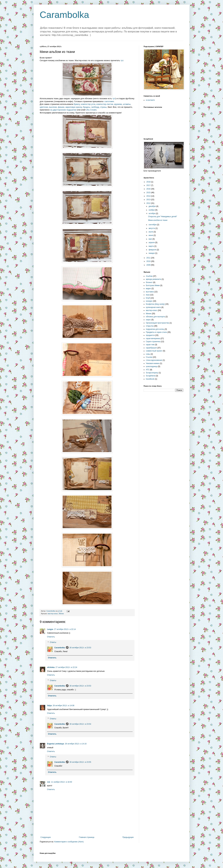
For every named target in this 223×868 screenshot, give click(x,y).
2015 (149, 193)
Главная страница (87, 837)
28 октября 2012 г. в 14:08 (64, 706)
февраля (153, 250)
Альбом (149, 276)
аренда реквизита (154, 279)
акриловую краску (74, 107)
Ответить (51, 637)
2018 (149, 182)
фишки (61, 107)
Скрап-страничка (153, 342)
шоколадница (152, 366)
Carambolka (64, 15)
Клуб (148, 298)
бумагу (77, 104)
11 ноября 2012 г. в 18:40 (61, 782)
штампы (127, 104)
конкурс (149, 301)
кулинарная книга (153, 307)
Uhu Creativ (91, 110)
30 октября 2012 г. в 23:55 (80, 762)
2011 (149, 258)
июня (151, 235)
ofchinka (51, 667)
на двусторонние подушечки (63, 110)
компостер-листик (105, 104)
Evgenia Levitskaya (56, 744)
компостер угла (88, 104)
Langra (50, 629)
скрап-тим (150, 345)
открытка (150, 326)
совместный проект (154, 351)
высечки (53, 107)
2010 (149, 261)
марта (151, 246)
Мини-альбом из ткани (158, 220)
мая (151, 239)
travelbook (150, 379)
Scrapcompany (152, 373)
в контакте (150, 100)
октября (152, 213)
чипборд (95, 107)
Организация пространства (157, 323)
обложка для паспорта (155, 317)
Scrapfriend (151, 376)
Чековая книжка (153, 363)
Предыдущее (128, 837)
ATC (148, 370)
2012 (149, 203)
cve (49, 782)
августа (152, 228)
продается (150, 335)
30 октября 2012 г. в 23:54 (80, 724)
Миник (61, 614)
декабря (152, 206)
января (152, 253)
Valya (49, 706)
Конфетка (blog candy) (155, 304)
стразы (103, 107)
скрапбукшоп (151, 348)
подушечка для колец (155, 329)
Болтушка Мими (153, 285)
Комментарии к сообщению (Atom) (69, 842)
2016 (149, 189)
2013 (149, 200)
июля (151, 232)
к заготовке (109, 101)
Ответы (53, 642)
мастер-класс (53, 614)
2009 (149, 265)
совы (148, 354)
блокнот (149, 282)
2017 (149, 185)
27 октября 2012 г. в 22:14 (65, 629)
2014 (149, 196)
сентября (153, 225)
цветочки (44, 107)
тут (122, 60)
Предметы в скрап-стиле (156, 332)
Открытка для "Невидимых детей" (163, 217)
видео (148, 289)
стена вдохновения (154, 360)
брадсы (87, 107)
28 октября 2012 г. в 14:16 (76, 744)
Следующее (46, 837)
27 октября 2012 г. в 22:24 (66, 667)
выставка (150, 292)
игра (148, 295)
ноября (152, 210)
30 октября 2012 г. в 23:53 (80, 648)
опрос (148, 320)
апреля (152, 243)
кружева (118, 104)
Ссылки (149, 357)
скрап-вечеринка (153, 338)
